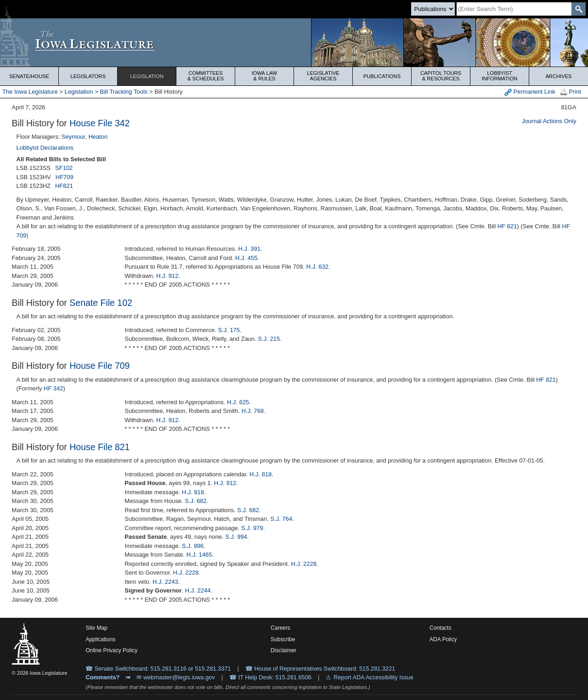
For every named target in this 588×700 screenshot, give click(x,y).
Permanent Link (530, 92)
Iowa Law (264, 76)
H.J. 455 (246, 258)
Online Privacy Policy (111, 650)
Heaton (98, 137)
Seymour (73, 137)
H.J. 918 (193, 492)
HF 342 (54, 388)
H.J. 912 (167, 276)
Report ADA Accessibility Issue (373, 677)
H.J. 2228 (304, 564)
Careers (280, 628)
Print (571, 92)
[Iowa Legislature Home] (294, 42)
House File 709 (99, 366)
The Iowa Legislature (30, 92)
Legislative (323, 76)
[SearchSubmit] (579, 9)
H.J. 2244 (198, 590)
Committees (206, 76)
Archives (558, 76)
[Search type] (433, 9)
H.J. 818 (260, 474)
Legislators (88, 76)
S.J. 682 (196, 501)
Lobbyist (500, 76)
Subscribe (283, 639)
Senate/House (29, 76)
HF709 (65, 177)
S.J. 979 (252, 528)
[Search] (514, 9)
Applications (100, 639)
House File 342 (99, 123)
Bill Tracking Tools (124, 92)
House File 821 (99, 447)
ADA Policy (443, 639)
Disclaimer (283, 650)
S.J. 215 (269, 339)
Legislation (147, 76)
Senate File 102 (101, 303)
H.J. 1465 (199, 555)
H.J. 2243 (165, 582)
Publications (382, 76)
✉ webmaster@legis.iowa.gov (176, 677)
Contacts (440, 628)
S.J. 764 (282, 519)
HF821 (64, 186)
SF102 (64, 168)
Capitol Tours (441, 76)
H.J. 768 (253, 411)
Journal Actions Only (549, 121)
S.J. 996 (193, 546)
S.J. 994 (236, 537)
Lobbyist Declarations (45, 148)
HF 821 (507, 226)
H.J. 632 (317, 267)
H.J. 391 (249, 249)
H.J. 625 (238, 402)
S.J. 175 (229, 330)
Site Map (96, 628)
